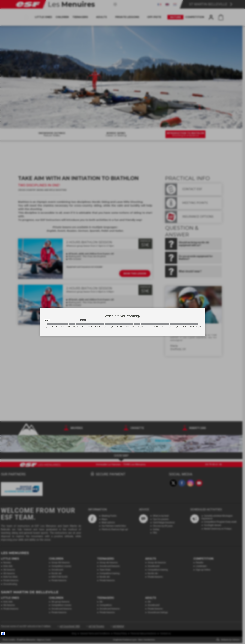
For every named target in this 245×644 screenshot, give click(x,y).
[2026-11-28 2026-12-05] (50, 324)
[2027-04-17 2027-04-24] (195, 324)
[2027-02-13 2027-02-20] (130, 324)
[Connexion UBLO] (3, 634)
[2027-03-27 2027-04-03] (173, 324)
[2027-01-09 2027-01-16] (94, 324)
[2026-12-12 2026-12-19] (65, 324)
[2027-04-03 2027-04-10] (180, 324)
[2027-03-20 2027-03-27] (166, 324)
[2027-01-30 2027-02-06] (115, 324)
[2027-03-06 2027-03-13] (151, 324)
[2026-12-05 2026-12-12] (58, 324)
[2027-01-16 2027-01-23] (101, 324)
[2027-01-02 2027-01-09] (86, 324)
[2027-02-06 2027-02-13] (123, 324)
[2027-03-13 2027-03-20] (159, 324)
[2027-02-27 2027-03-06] (144, 324)
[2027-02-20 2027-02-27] (137, 324)
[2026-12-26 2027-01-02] (79, 324)
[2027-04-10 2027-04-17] (188, 324)
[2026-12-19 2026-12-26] (72, 324)
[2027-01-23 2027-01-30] (108, 324)
